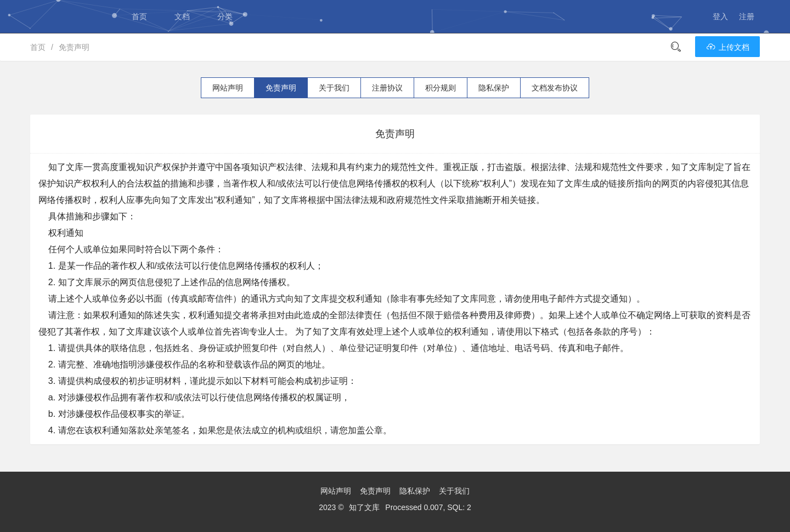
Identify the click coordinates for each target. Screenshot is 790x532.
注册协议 (387, 88)
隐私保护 (494, 88)
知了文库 (364, 507)
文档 (182, 16)
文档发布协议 (555, 88)
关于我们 (334, 88)
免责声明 (74, 47)
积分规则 (441, 88)
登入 (720, 16)
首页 (139, 16)
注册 (747, 16)
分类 (225, 16)
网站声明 (228, 88)
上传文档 (727, 47)
